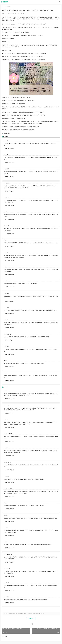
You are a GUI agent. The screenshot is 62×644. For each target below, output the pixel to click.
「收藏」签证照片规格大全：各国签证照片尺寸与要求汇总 (44, 629)
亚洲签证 (9, 7)
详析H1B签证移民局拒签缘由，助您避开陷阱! (12, 629)
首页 (6, 7)
